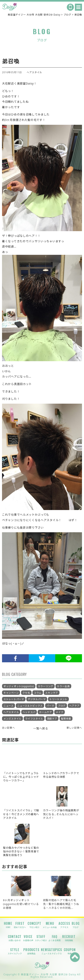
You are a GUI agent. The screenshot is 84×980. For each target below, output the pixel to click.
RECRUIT (69, 938)
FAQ (54, 938)
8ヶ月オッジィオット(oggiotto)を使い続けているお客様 (21, 904)
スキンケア (52, 693)
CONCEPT (34, 925)
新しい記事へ (74, 728)
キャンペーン (11, 693)
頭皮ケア (52, 719)
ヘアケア (74, 706)
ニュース (9, 706)
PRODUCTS (31, 951)
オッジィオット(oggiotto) (19, 686)
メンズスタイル (12, 719)
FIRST (20, 925)
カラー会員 (63, 686)
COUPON (70, 951)
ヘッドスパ (29, 712)
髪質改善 (66, 719)
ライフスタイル (34, 719)
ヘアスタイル (34, 72)
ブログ (62, 706)
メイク (60, 712)
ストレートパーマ (14, 699)
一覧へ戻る (41, 728)
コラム (38, 693)
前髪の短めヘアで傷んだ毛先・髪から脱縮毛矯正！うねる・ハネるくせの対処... (61, 904)
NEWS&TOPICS (52, 951)
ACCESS (64, 925)
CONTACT (15, 938)
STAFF (41, 938)
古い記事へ (9, 728)
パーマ (50, 706)
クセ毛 (26, 693)
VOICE (28, 938)
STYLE (15, 951)
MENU (50, 925)
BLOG (75, 925)
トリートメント (58, 699)
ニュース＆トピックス (30, 706)
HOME (8, 925)
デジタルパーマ (37, 699)
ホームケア (46, 712)
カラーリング (46, 686)
